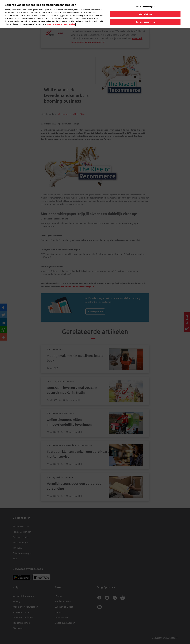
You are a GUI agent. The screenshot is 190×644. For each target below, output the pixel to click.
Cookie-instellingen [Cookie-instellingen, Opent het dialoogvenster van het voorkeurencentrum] (145, 7)
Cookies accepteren (145, 22)
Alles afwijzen (145, 14)
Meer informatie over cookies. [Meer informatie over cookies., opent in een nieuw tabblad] (61, 24)
